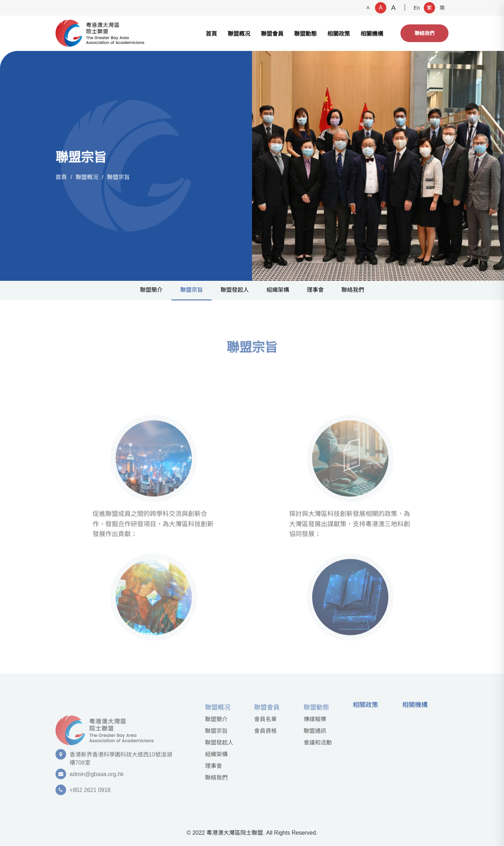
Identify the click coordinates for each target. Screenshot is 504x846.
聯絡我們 (424, 33)
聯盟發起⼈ (235, 290)
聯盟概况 (239, 34)
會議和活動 (318, 743)
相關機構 (372, 34)
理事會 (315, 290)
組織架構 (278, 290)
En (417, 8)
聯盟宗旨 (118, 177)
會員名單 (265, 719)
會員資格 (265, 731)
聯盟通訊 (315, 731)
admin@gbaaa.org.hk (97, 778)
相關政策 (339, 34)
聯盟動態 (305, 34)
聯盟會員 (272, 34)
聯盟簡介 (151, 290)
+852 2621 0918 (90, 793)
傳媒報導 (315, 719)
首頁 (211, 34)
